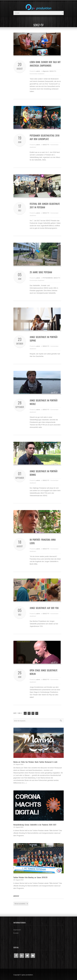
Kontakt (16, 933)
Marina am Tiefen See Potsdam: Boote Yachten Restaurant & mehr (35, 762)
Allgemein (46, 71)
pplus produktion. (27, 975)
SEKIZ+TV (53, 71)
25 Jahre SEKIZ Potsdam (41, 272)
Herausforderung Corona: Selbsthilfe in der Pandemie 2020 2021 (35, 825)
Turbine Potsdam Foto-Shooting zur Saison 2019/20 (30, 877)
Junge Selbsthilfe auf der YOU (44, 608)
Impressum (17, 930)
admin (38, 71)
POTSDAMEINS (48, 278)
